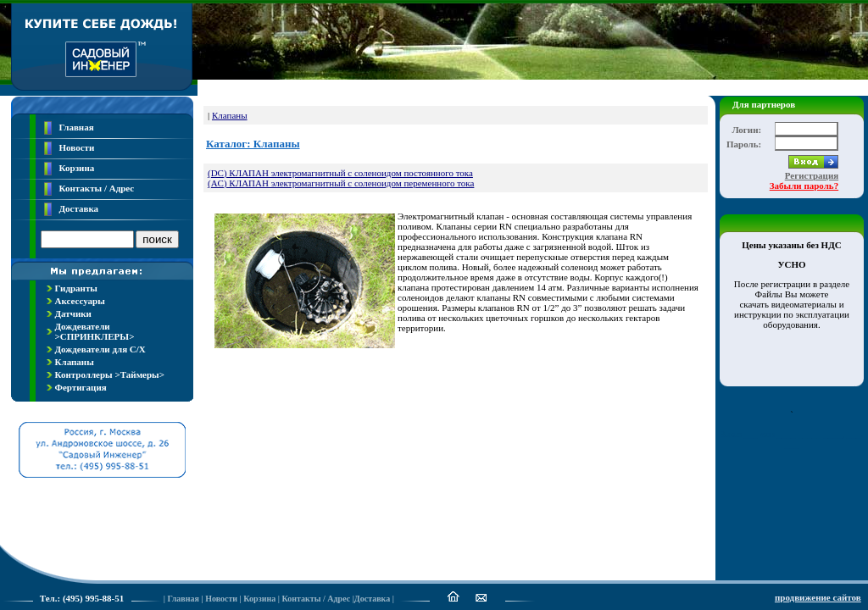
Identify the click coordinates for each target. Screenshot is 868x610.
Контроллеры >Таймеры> (110, 374)
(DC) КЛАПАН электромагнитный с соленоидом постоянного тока (340, 173)
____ (787, 434)
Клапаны (75, 362)
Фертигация (81, 387)
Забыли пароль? (804, 186)
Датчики (73, 313)
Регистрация (812, 175)
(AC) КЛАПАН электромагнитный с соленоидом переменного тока (341, 183)
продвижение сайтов (818, 597)
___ (751, 434)
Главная (77, 127)
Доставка (79, 208)
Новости (77, 147)
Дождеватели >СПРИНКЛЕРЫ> (95, 331)
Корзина (77, 168)
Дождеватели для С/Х (100, 349)
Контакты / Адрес (97, 188)
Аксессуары (80, 301)
